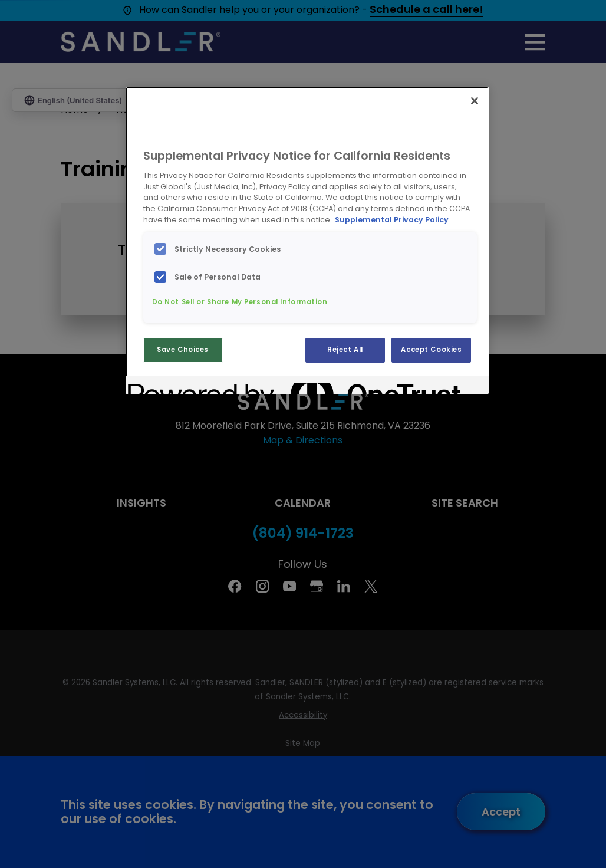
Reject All (345, 350)
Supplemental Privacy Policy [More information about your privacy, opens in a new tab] (392, 220)
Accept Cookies (431, 350)
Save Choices (183, 350)
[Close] (475, 101)
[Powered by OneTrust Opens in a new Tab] (170, 387)
